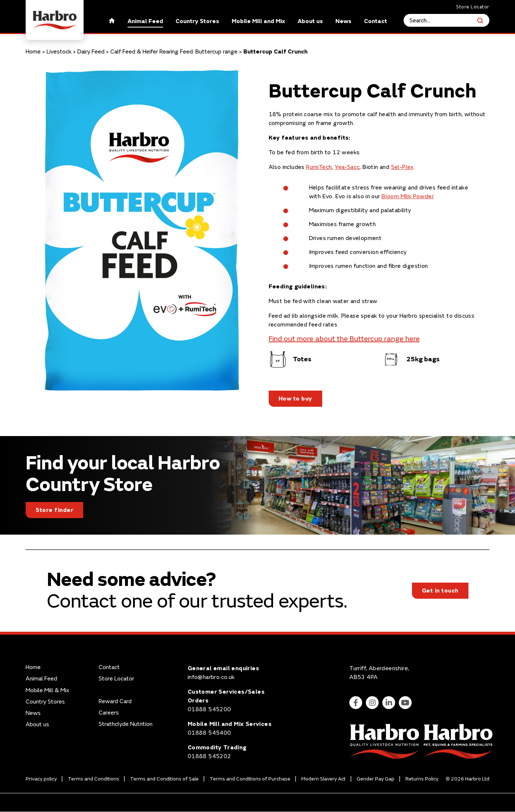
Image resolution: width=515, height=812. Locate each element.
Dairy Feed (91, 52)
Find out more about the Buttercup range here (344, 339)
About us (310, 21)
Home (33, 52)
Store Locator (473, 7)
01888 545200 (209, 710)
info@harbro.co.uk (211, 678)
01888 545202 (209, 757)
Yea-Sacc (347, 167)
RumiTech (319, 167)
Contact (376, 21)
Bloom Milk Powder (408, 196)
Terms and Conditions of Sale (164, 779)
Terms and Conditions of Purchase (250, 779)
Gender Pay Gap (376, 779)
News (343, 21)
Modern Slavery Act (323, 779)
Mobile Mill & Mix (47, 691)
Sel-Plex (402, 167)
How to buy (295, 399)
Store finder (54, 510)
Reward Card (115, 702)
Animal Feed (145, 21)
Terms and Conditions (93, 779)
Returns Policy (422, 779)
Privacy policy (41, 779)
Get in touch (440, 591)
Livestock (59, 52)
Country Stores (197, 21)
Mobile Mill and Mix (258, 21)
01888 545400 (209, 733)
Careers (109, 713)
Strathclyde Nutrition (126, 724)
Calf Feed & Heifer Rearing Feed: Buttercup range (174, 52)
